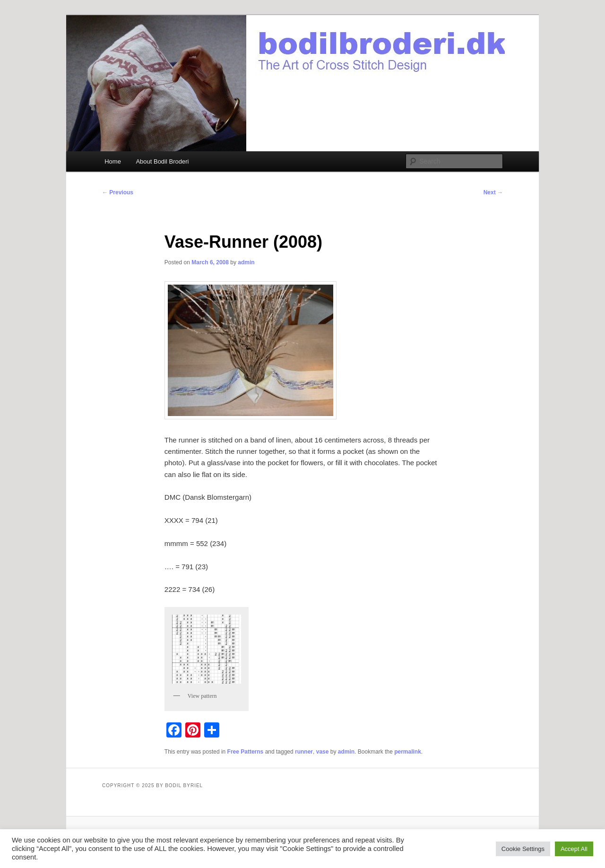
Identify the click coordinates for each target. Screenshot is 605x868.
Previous (118, 192)
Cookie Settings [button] (523, 849)
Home (113, 161)
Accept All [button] (574, 849)
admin (246, 262)
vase (323, 752)
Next (493, 192)
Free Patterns (246, 752)
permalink (408, 752)
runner (304, 752)
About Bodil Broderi (162, 161)
